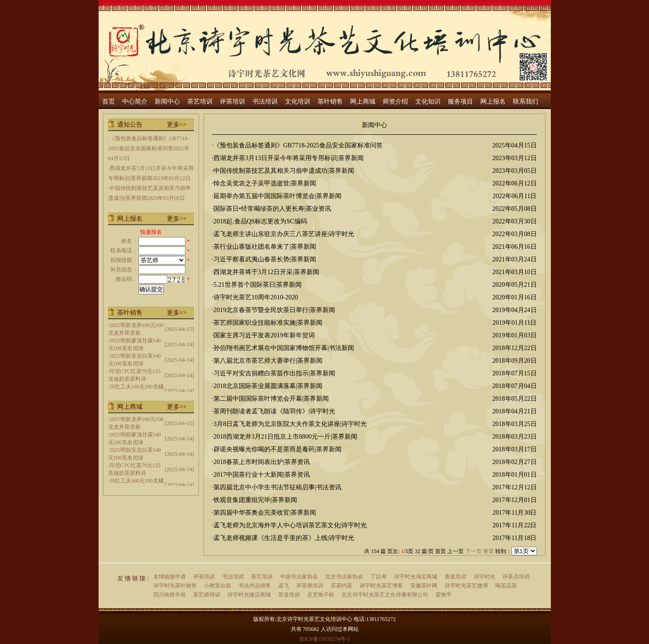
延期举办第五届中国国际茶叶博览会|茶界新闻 (277, 196)
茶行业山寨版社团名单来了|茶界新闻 (265, 247)
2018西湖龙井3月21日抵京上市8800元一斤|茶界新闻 (285, 437)
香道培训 (455, 577)
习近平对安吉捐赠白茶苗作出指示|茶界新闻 (274, 373)
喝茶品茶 (506, 586)
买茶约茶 (341, 586)
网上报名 (493, 102)
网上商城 (363, 102)
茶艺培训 (200, 102)
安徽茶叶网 (424, 586)
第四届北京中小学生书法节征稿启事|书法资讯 (277, 487)
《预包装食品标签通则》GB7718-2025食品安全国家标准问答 (298, 145)
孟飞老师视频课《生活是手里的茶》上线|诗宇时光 (284, 538)
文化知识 (428, 102)
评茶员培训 (516, 577)
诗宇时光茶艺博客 (381, 586)
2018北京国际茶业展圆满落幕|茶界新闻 (268, 386)
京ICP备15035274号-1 (324, 639)
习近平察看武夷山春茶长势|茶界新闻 (265, 259)
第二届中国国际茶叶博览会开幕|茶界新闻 (271, 399)
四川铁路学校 (170, 595)
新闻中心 (167, 102)
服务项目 (460, 102)
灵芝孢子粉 (321, 595)
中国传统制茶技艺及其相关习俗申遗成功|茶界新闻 (284, 171)
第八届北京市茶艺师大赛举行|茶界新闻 (268, 361)
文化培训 (298, 102)
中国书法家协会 (299, 577)
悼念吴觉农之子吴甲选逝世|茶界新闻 (265, 183)
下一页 (474, 551)
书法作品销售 (255, 586)
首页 (109, 102)
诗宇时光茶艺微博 (466, 586)
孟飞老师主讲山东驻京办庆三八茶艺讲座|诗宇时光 (284, 234)
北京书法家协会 (344, 577)
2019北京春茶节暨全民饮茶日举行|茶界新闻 (274, 310)
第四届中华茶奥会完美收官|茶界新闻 (265, 513)
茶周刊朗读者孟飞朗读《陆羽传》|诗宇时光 (274, 411)
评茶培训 (232, 102)
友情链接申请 (170, 577)
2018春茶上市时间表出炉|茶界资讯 (262, 462)
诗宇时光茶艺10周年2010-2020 (256, 297)
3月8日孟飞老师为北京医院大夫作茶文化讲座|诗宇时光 (290, 424)
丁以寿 (379, 577)
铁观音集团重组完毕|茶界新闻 (255, 500)
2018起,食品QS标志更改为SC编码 (260, 221)
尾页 (488, 551)
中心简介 (135, 102)
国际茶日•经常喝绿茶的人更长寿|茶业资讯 (272, 209)
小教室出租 (218, 586)
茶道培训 (289, 595)
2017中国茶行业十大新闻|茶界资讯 (262, 475)
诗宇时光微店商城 (249, 595)
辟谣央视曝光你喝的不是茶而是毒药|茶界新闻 (277, 449)
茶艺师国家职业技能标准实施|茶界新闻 (268, 323)
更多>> (177, 125)
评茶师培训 (310, 586)
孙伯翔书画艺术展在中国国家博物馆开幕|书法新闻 (284, 348)
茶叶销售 (330, 102)
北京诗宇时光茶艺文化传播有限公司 (385, 595)
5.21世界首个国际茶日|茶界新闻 (258, 285)
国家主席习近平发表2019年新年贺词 (264, 335)
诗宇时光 (484, 577)
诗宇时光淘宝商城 (416, 577)
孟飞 (284, 586)
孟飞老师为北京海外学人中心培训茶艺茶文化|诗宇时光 (290, 525)
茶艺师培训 (207, 595)
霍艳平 (444, 595)
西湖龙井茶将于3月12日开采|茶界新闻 (266, 272)
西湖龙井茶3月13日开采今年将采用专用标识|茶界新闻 (289, 158)
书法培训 (265, 102)
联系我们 (526, 102)
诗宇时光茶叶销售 (175, 586)
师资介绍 (395, 102)
